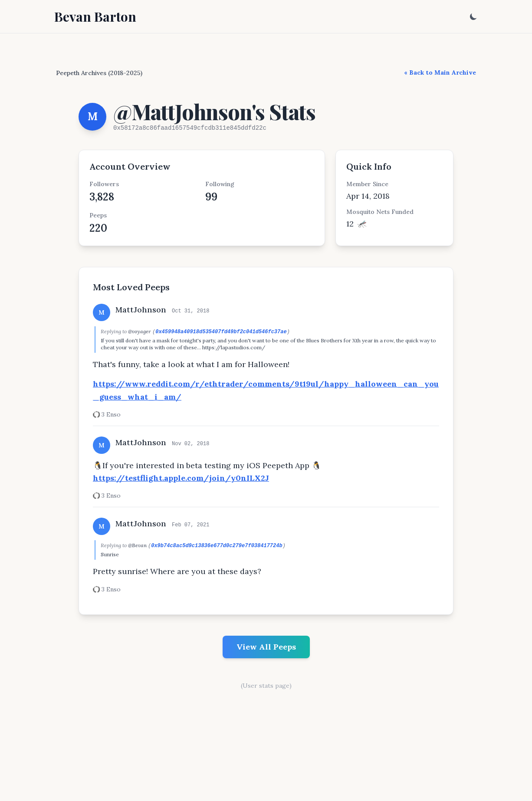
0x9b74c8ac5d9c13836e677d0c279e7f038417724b (217, 546)
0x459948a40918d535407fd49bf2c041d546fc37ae (221, 332)
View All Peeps (266, 647)
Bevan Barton (95, 16)
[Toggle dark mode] (473, 16)
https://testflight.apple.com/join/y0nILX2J (181, 478)
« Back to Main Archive (440, 72)
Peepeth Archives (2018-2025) (99, 73)
